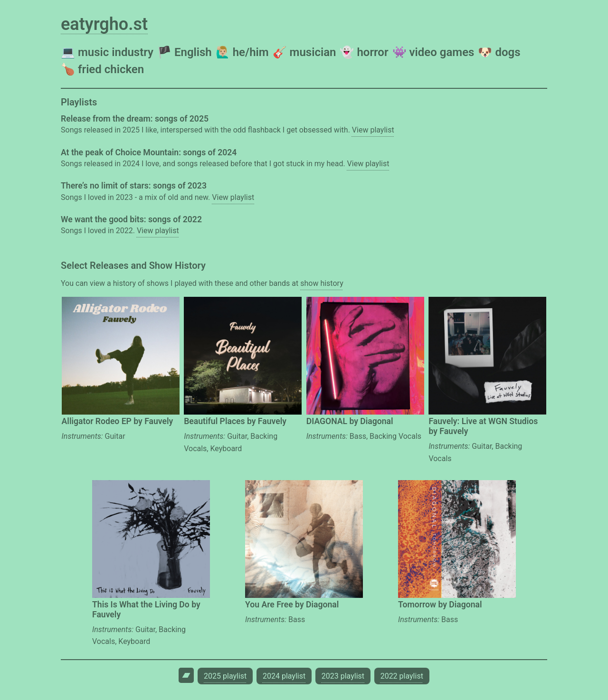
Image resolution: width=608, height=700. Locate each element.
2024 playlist (284, 676)
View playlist (373, 130)
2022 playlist (402, 676)
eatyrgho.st (104, 24)
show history (322, 283)
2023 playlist (343, 676)
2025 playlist (225, 676)
